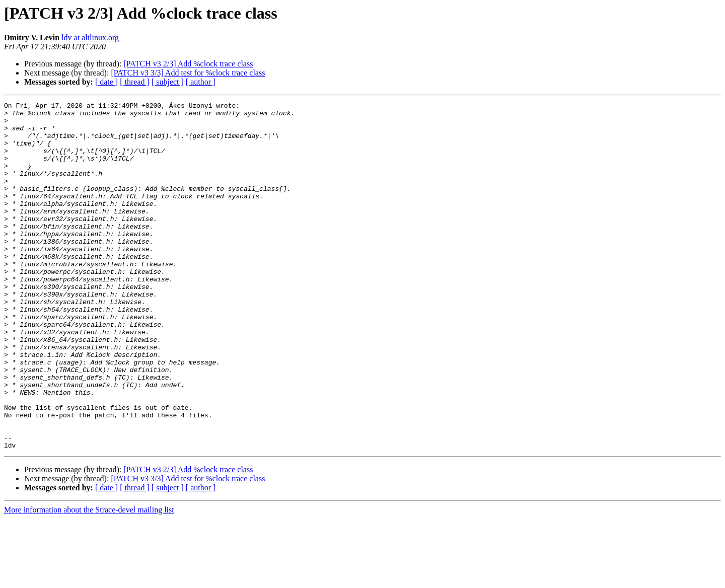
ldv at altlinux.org (90, 38)
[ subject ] (168, 82)
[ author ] (201, 82)
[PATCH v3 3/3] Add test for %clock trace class (188, 73)
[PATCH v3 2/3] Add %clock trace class (188, 64)
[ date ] (106, 82)
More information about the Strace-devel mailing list (89, 579)
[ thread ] (135, 82)
